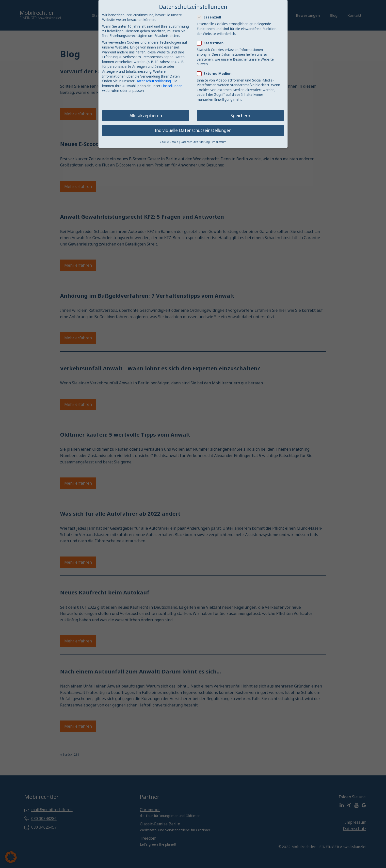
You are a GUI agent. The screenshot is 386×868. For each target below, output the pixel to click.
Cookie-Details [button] (169, 142)
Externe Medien (216, 74)
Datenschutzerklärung (153, 81)
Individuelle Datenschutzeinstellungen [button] (193, 130)
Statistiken (212, 43)
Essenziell (210, 17)
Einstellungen (172, 86)
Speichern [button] (240, 115)
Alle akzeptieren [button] (146, 115)
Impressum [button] (219, 142)
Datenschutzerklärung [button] (195, 142)
